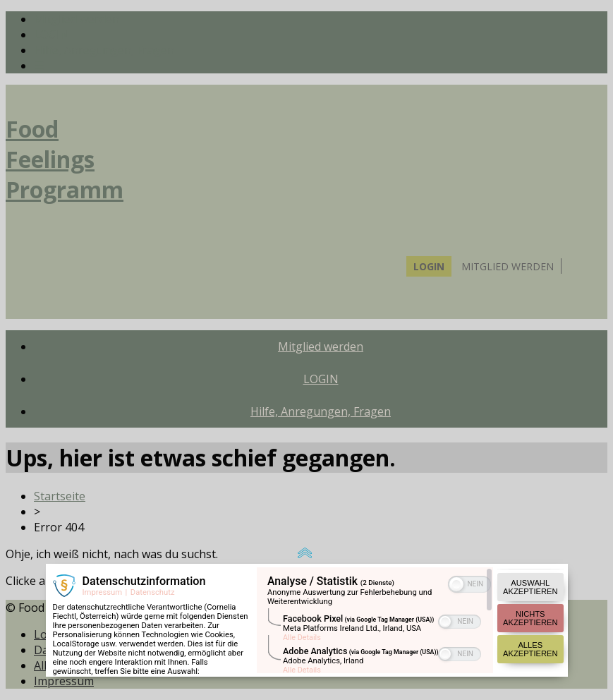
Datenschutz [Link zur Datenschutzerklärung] (153, 554)
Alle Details (302, 599)
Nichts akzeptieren (530, 579)
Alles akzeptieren (530, 610)
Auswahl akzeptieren (530, 548)
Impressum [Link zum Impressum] (103, 554)
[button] (456, 545)
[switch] (469, 544)
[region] (375, 581)
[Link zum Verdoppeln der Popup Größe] (307, 515)
